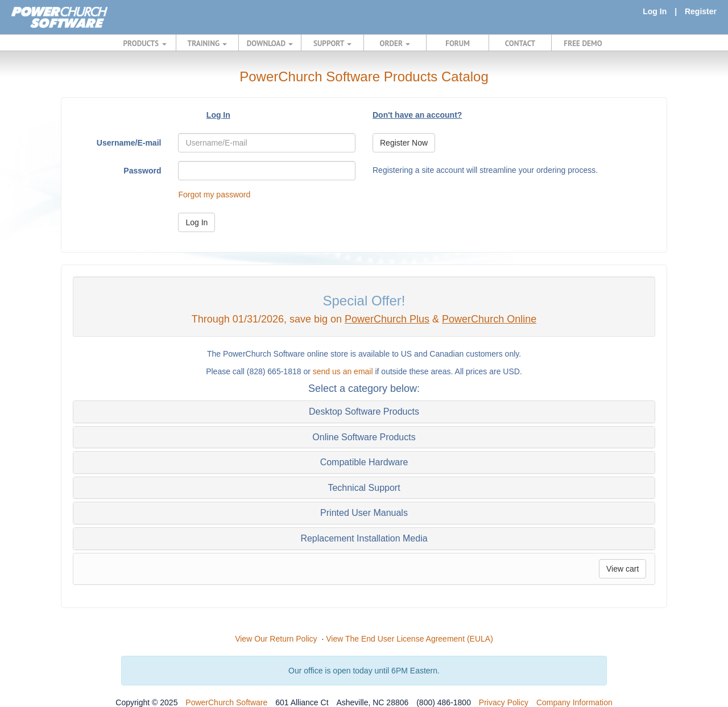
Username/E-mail (129, 143)
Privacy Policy (504, 702)
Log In (655, 11)
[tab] (364, 412)
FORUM (458, 43)
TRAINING (208, 43)
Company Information (574, 702)
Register (701, 11)
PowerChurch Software (226, 702)
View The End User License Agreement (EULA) (409, 639)
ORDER (395, 43)
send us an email (343, 371)
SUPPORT (332, 43)
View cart (622, 569)
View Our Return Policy (276, 639)
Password (142, 171)
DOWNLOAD (270, 43)
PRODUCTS (145, 43)
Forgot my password (214, 195)
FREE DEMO (583, 43)
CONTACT (520, 43)
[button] (364, 412)
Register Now (404, 143)
